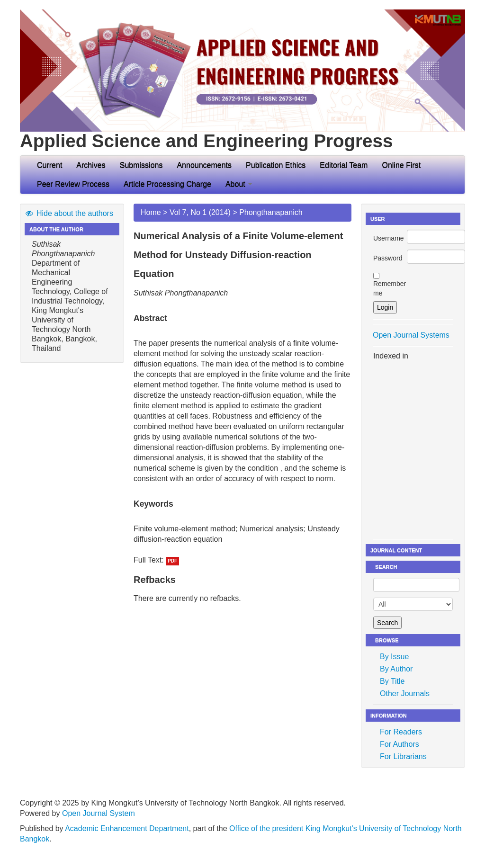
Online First (401, 165)
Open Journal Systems (411, 335)
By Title (392, 681)
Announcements (204, 165)
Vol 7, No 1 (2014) (200, 212)
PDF (172, 561)
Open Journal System (99, 813)
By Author (396, 669)
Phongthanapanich (271, 212)
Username (389, 238)
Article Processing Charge (167, 184)
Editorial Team (344, 165)
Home (151, 212)
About (239, 184)
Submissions (141, 165)
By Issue (394, 657)
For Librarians (403, 756)
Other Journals (405, 694)
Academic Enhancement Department (127, 828)
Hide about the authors (69, 213)
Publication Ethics (276, 165)
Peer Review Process (73, 184)
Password (388, 258)
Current (49, 165)
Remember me (390, 288)
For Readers (401, 732)
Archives (91, 165)
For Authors (400, 744)
